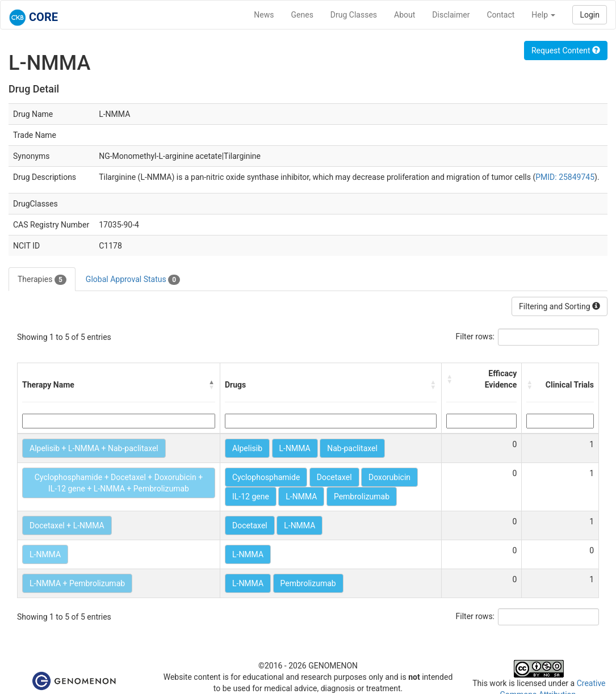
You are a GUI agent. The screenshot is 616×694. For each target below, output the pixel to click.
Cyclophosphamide (266, 477)
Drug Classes (354, 15)
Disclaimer (451, 15)
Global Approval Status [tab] (133, 280)
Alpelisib (247, 448)
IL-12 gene (251, 497)
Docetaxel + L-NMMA (67, 525)
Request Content (566, 51)
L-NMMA (295, 448)
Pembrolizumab (362, 497)
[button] (212, 385)
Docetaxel (334, 477)
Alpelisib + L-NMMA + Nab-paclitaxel (94, 448)
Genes (302, 15)
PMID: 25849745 (565, 177)
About (405, 15)
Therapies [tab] (42, 280)
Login (590, 15)
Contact (500, 15)
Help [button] (543, 15)
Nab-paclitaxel (352, 448)
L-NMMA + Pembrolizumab (77, 583)
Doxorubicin (389, 477)
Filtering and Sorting (560, 306)
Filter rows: (475, 337)
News (264, 15)
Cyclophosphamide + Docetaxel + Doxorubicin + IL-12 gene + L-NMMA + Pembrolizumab (119, 483)
